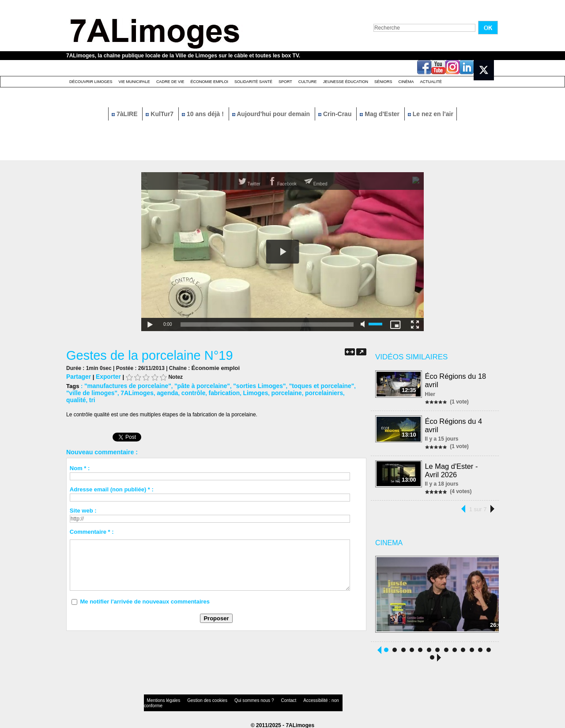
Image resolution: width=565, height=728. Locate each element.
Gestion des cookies (197, 699)
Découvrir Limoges (91, 82)
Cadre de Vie (170, 82)
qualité (316, 391)
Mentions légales (161, 699)
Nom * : (80, 459)
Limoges (221, 391)
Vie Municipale (134, 82)
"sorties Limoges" (249, 385)
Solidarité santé (253, 82)
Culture (308, 82)
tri (332, 391)
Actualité (431, 82)
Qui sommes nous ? (236, 699)
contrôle (163, 391)
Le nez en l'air (431, 114)
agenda (138, 391)
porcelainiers (286, 391)
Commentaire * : (92, 523)
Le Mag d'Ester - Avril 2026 (452, 468)
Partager (78, 376)
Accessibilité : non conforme (300, 699)
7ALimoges (109, 391)
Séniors (383, 82)
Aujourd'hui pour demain (272, 114)
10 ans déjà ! (204, 114)
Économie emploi (209, 82)
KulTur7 (160, 114)
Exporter (106, 376)
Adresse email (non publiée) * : (112, 481)
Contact (265, 699)
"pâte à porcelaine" (195, 385)
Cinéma (406, 82)
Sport (285, 82)
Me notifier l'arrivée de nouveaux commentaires (145, 593)
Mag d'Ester (380, 114)
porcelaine (251, 391)
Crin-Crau (336, 114)
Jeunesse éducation (346, 82)
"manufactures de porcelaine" (125, 385)
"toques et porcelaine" (308, 385)
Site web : (83, 502)
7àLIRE (125, 114)
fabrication (192, 391)
